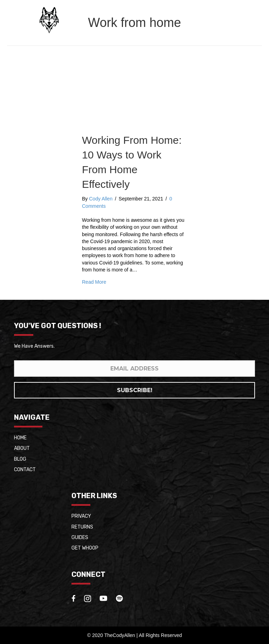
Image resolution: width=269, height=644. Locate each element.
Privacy (81, 516)
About (22, 448)
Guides (80, 537)
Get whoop (85, 548)
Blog (20, 459)
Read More (94, 282)
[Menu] (250, 20)
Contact (25, 470)
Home (20, 438)
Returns (82, 527)
